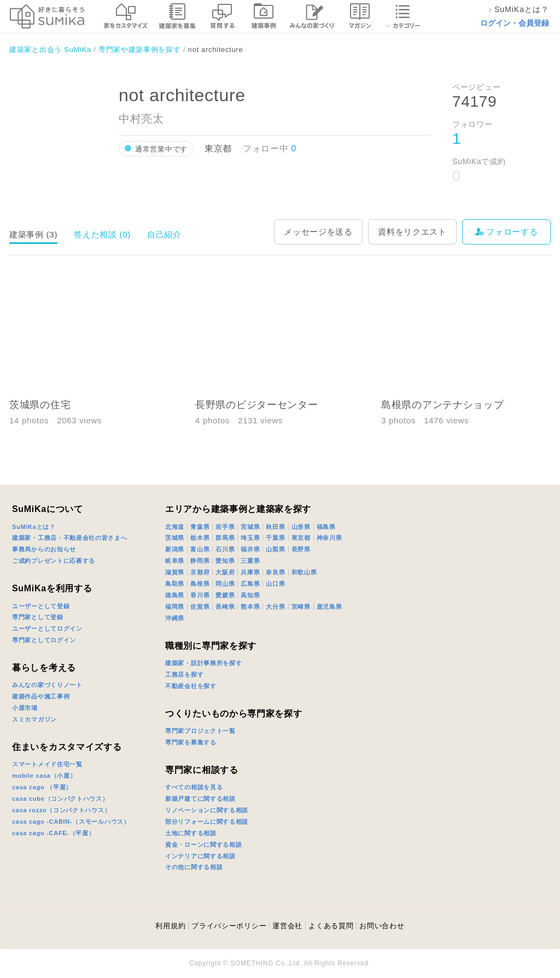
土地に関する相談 (191, 833)
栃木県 (200, 538)
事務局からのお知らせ (44, 549)
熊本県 (250, 607)
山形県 (301, 527)
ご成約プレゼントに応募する (54, 561)
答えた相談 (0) (102, 234)
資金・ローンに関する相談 (203, 845)
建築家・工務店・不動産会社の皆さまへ (70, 538)
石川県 (225, 549)
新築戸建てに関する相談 (200, 799)
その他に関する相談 (194, 867)
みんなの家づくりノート (47, 685)
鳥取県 (175, 584)
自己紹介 (164, 234)
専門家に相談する (202, 770)
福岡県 (175, 607)
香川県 (200, 595)
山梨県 (275, 549)
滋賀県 (175, 572)
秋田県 (275, 527)
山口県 (275, 584)
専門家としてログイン (44, 640)
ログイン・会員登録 (515, 23)
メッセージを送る (318, 232)
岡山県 (225, 584)
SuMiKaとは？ (34, 527)
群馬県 (225, 538)
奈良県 (275, 572)
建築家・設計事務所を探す (203, 663)
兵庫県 (250, 572)
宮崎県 (301, 607)
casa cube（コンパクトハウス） (60, 799)
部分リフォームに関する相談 (207, 822)
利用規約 (170, 926)
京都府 (200, 572)
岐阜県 (175, 561)
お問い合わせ (382, 926)
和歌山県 (304, 572)
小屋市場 (25, 708)
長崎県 (225, 607)
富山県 (200, 549)
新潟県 (175, 549)
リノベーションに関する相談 (207, 810)
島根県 (200, 584)
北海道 (175, 527)
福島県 (326, 527)
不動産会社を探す (191, 686)
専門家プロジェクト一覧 (200, 731)
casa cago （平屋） (42, 787)
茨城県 (175, 538)
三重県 (250, 561)
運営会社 (287, 926)
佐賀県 (200, 607)
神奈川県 (329, 538)
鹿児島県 (329, 607)
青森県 (200, 527)
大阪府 (225, 572)
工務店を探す (184, 674)
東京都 (301, 538)
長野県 (301, 549)
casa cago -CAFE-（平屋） (54, 833)
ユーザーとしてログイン (47, 628)
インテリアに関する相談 (200, 856)
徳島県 (175, 595)
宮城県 (250, 527)
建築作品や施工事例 (41, 696)
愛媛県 (225, 595)
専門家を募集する (191, 742)
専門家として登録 (38, 617)
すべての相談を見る (194, 787)
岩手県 (225, 527)
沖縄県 (175, 618)
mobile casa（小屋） (44, 776)
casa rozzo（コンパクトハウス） (61, 810)
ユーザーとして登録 (41, 606)
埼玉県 (250, 538)
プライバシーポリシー (229, 926)
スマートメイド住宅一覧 (47, 764)
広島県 (250, 584)
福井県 (250, 549)
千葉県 (275, 538)
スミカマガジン (34, 719)
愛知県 (225, 561)
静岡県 (200, 561)
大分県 (275, 607)
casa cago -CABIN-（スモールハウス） (71, 822)
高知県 (250, 595)
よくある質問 (331, 926)
